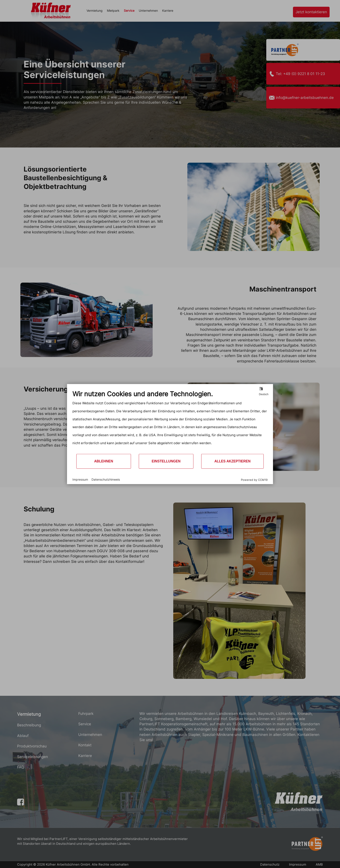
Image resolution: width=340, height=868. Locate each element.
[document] (170, 422)
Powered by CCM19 (254, 480)
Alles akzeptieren (233, 461)
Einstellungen (166, 461)
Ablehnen (104, 461)
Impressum (80, 479)
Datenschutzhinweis (106, 479)
